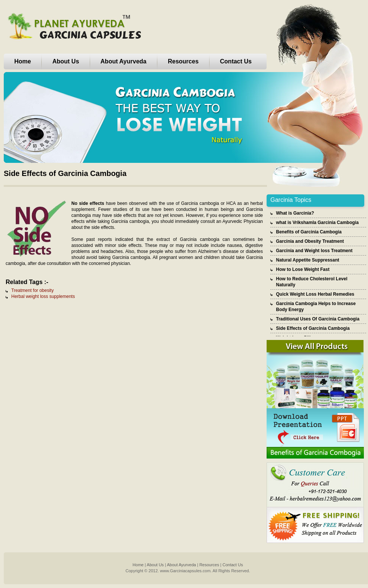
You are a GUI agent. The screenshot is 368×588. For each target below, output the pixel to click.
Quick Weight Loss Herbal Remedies (315, 294)
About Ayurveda (124, 61)
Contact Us (236, 61)
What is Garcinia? (295, 213)
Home (23, 61)
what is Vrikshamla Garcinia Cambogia (317, 223)
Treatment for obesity (32, 290)
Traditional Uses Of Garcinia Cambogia (318, 319)
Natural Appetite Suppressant (308, 260)
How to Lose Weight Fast (303, 269)
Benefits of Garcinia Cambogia (309, 232)
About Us (66, 61)
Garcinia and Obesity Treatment (310, 241)
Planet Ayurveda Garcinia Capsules (73, 27)
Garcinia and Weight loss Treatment (314, 251)
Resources (183, 61)
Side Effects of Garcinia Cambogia (313, 328)
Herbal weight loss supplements (43, 296)
